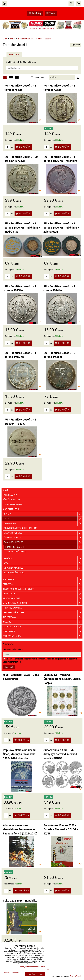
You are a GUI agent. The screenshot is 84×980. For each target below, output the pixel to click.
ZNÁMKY (43, 622)
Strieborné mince (16, 552)
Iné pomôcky (43, 617)
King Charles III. (11, 509)
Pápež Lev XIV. (10, 495)
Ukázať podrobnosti (11, 973)
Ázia (43, 563)
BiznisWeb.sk (75, 976)
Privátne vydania (12, 608)
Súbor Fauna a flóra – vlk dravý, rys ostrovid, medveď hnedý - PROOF (60, 754)
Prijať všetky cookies (35, 974)
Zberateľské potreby (43, 613)
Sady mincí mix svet (15, 573)
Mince (43, 519)
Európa (43, 559)
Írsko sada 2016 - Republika (20, 901)
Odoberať (9, 667)
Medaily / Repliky (43, 627)
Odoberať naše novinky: (13, 649)
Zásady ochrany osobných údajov (32, 967)
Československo (43, 538)
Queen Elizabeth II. (13, 505)
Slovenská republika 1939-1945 (20, 528)
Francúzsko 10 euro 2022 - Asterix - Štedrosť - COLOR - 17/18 (61, 829)
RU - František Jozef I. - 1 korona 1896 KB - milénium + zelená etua (61, 228)
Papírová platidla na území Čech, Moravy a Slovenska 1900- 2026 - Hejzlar (19, 754)
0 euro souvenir (43, 598)
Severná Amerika (43, 568)
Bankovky (43, 584)
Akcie (6, 490)
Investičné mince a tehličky (43, 589)
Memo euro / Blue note (43, 603)
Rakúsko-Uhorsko (43, 542)
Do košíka (23, 147)
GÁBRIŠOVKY (43, 594)
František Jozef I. (44, 547)
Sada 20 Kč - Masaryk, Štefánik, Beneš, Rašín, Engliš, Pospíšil (62, 679)
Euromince (43, 580)
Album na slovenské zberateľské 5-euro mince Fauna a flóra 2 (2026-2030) (20, 829)
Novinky (43, 514)
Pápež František (11, 500)
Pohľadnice (43, 632)
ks (9, 147)
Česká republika (43, 533)
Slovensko (43, 523)
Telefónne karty (43, 636)
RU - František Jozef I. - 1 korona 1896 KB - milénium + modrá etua (22, 228)
